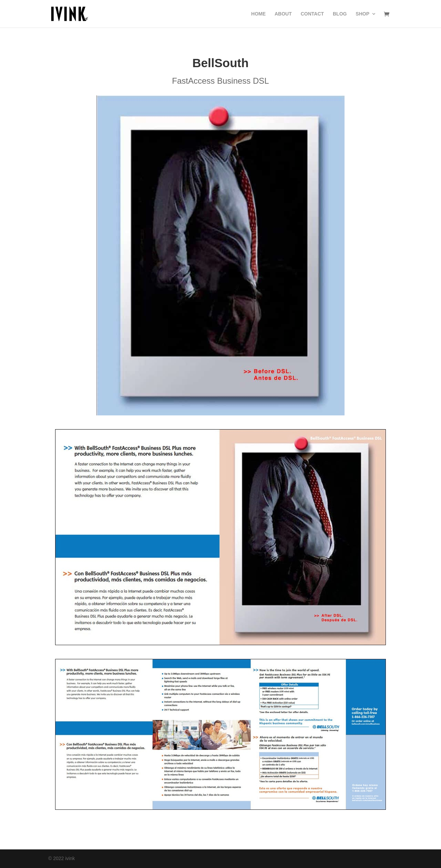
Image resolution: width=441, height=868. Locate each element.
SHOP (362, 14)
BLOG (340, 14)
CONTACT (312, 14)
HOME (258, 14)
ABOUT (283, 14)
